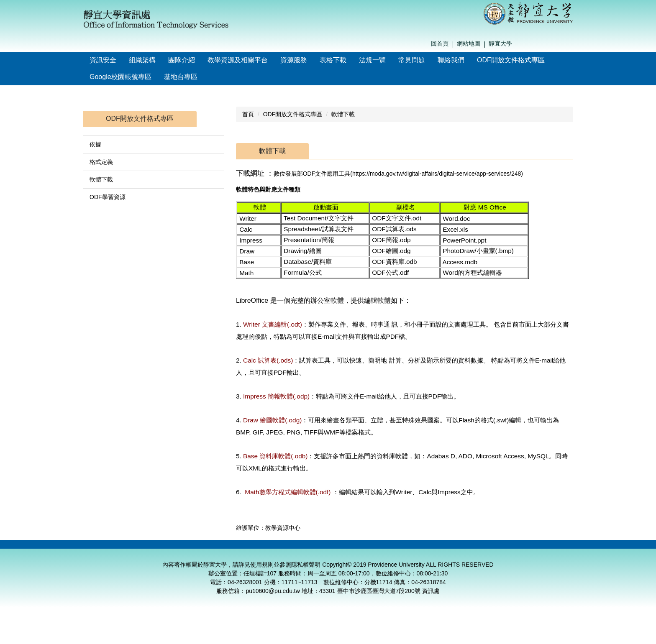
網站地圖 (469, 43)
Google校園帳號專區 (120, 77)
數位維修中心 (425, 549)
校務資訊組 (545, 549)
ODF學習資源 (108, 197)
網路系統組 (485, 549)
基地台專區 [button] (181, 77)
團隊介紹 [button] (182, 60)
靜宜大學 (500, 43)
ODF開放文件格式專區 (293, 114)
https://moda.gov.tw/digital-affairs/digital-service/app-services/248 (437, 174)
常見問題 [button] (412, 60)
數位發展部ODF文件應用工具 (312, 174)
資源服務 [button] (294, 60)
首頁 (248, 114)
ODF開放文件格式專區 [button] (511, 60)
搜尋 (571, 44)
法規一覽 (372, 60)
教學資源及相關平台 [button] (238, 60)
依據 (95, 144)
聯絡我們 (451, 60)
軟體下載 (101, 179)
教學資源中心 (366, 549)
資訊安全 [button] (103, 60)
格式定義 (101, 162)
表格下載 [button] (333, 60)
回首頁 (440, 43)
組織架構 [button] (142, 60)
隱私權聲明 (306, 575)
